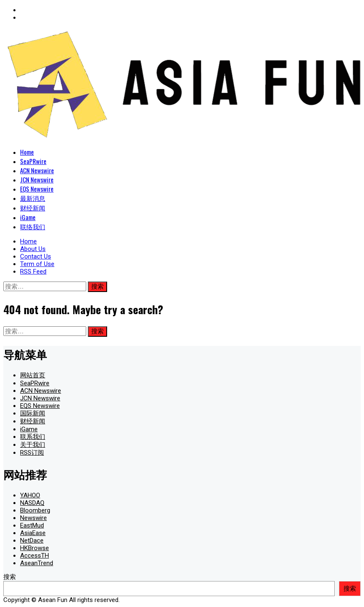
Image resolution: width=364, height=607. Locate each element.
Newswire (33, 518)
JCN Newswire (37, 179)
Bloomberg (35, 510)
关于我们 (33, 445)
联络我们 (33, 226)
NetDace (32, 540)
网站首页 (33, 375)
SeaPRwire (33, 161)
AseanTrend (37, 563)
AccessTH (35, 556)
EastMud (32, 525)
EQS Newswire (37, 189)
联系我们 (33, 437)
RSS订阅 (32, 453)
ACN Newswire (37, 170)
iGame (28, 217)
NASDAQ (32, 503)
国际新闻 (33, 413)
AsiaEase (33, 533)
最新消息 (33, 198)
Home (27, 152)
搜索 (10, 577)
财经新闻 (33, 207)
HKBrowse (35, 548)
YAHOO (30, 495)
